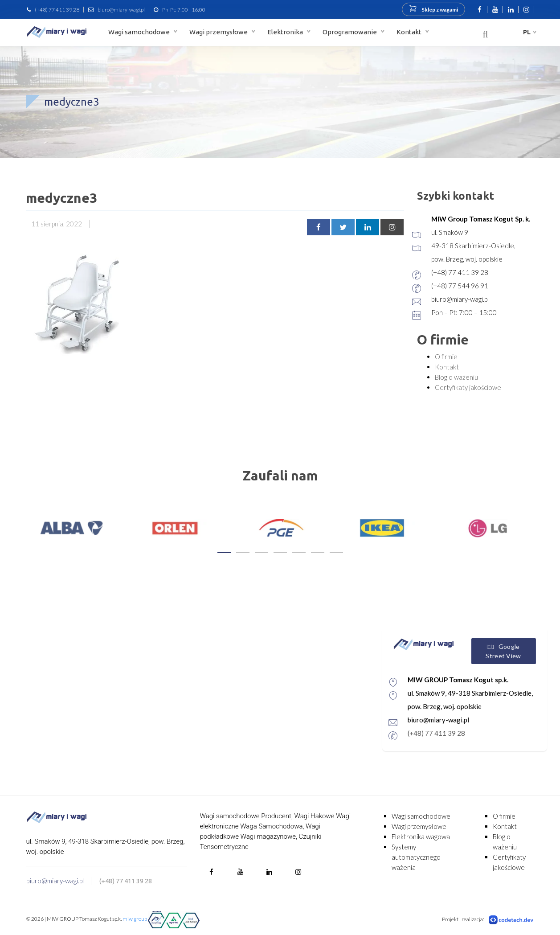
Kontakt (410, 32)
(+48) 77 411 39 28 (57, 10)
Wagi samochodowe (140, 32)
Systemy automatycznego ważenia (416, 857)
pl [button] (527, 32)
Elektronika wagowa (421, 837)
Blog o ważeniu (456, 377)
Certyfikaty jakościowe (468, 387)
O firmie (446, 357)
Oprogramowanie (350, 32)
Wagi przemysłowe (219, 32)
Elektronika (286, 32)
